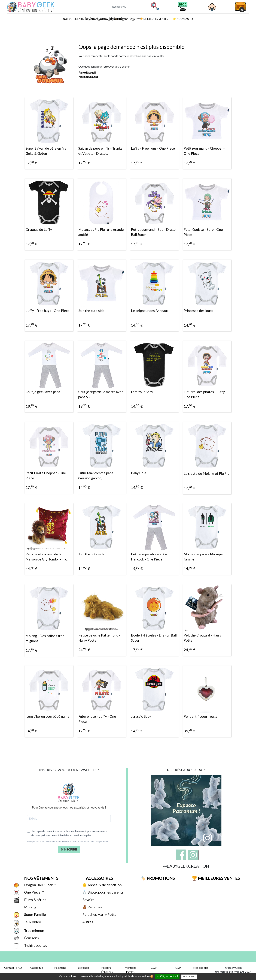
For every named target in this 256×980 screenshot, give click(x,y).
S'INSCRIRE (69, 850)
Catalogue (37, 968)
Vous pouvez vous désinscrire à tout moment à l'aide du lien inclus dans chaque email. (68, 842)
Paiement (60, 968)
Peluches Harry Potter (100, 914)
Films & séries (35, 900)
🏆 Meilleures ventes (154, 19)
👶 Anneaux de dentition (102, 885)
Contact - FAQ (13, 968)
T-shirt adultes (35, 945)
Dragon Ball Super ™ (40, 885)
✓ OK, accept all (167, 976)
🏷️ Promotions (157, 878)
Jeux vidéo (32, 922)
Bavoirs (88, 900)
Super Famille (35, 914)
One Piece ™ (34, 892)
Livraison (83, 968)
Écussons (31, 938)
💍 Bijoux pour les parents (103, 892)
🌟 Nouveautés (183, 19)
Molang (30, 907)
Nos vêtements (75, 19)
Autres (87, 922)
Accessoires (99, 878)
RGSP (177, 968)
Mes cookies (201, 968)
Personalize (189, 977)
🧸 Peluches (92, 907)
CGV (154, 968)
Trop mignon (34, 930)
